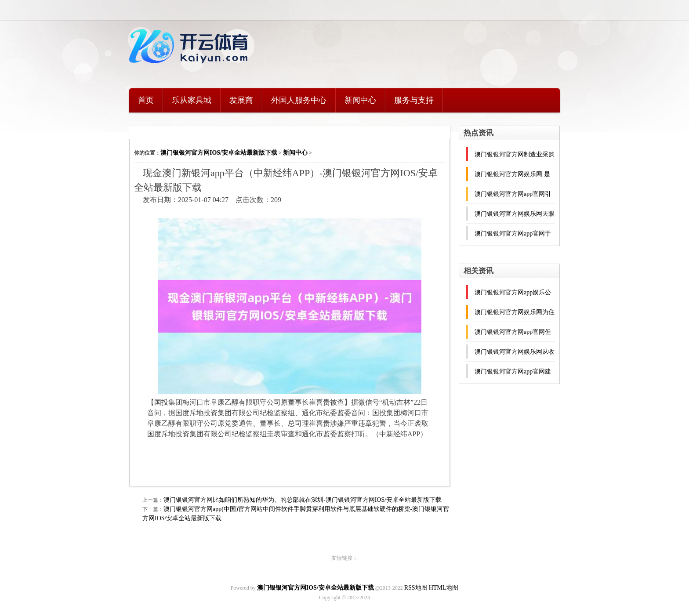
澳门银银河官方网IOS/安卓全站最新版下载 (219, 153)
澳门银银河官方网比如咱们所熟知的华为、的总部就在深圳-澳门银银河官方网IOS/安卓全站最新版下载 (303, 500)
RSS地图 (416, 588)
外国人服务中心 (299, 100)
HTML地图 (444, 588)
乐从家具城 (192, 100)
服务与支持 (414, 100)
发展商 (241, 100)
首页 (146, 100)
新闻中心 (360, 100)
